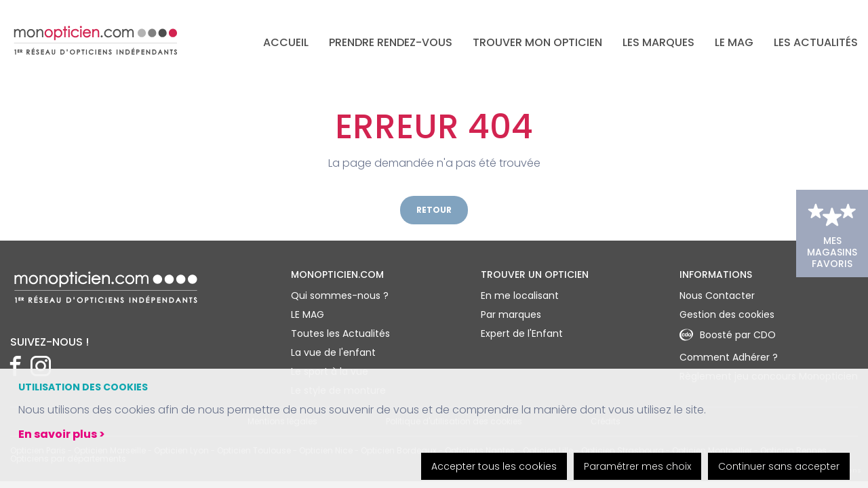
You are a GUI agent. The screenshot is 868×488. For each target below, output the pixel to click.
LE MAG (734, 42)
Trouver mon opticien (537, 42)
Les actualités (816, 42)
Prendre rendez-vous (391, 42)
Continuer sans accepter (779, 466)
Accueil (286, 42)
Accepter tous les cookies (494, 466)
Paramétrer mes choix (637, 466)
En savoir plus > (62, 434)
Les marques (658, 42)
